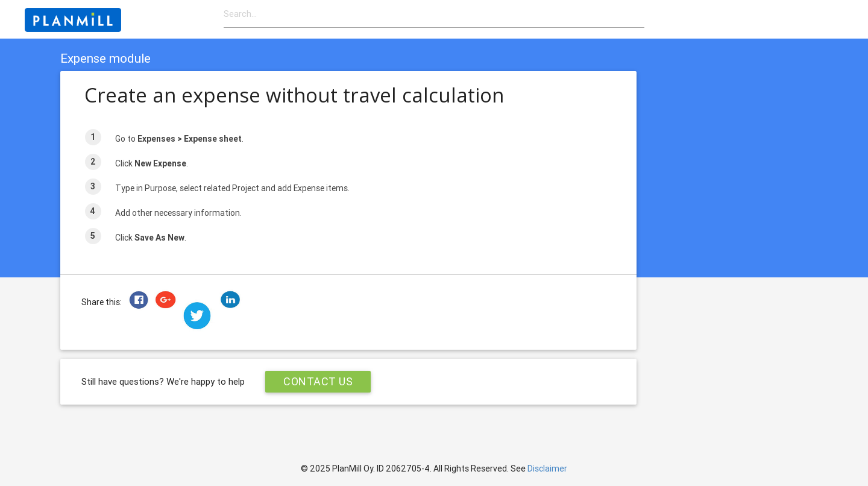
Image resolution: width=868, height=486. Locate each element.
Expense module (105, 58)
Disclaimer (547, 469)
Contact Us (318, 381)
